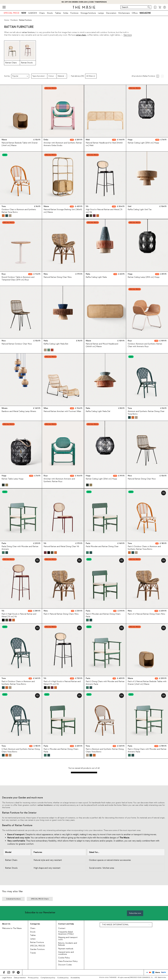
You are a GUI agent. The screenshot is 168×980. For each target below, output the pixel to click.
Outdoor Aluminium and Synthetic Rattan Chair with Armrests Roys (145, 345)
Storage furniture (88, 13)
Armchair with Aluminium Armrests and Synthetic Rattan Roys (59, 480)
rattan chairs (81, 35)
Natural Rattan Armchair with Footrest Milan (62, 412)
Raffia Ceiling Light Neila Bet (56, 344)
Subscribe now (135, 913)
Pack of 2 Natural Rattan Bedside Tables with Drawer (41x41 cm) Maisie (147, 683)
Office (135, 13)
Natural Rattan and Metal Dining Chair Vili (61, 547)
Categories (35, 924)
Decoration (111, 13)
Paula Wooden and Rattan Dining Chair (102, 547)
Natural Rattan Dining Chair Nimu (58, 277)
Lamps (101, 13)
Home (6, 20)
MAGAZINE (145, 13)
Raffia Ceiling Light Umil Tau (140, 210)
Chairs (42, 13)
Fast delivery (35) (78, 76)
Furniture (74, 13)
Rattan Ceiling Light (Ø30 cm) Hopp (143, 143)
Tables (58, 13)
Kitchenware (124, 13)
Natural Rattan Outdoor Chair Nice (17, 344)
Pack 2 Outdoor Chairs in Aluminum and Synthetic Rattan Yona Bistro (144, 548)
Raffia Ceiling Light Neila (96, 277)
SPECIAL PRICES (38, 946)
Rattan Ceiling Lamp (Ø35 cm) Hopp (144, 277)
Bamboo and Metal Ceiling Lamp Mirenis (19, 412)
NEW (24, 13)
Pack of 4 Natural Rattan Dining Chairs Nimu (146, 614)
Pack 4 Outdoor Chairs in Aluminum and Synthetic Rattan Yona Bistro (18, 683)
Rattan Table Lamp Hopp (13, 479)
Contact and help (66, 924)
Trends (33, 953)
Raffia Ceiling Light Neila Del (98, 412)
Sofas (66, 13)
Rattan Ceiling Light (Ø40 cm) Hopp (101, 479)
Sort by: (7, 76)
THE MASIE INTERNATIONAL (115, 925)
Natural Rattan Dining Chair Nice (142, 479)
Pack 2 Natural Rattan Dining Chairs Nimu (61, 614)
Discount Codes (65, 965)
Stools (50, 13)
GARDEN (33, 13)
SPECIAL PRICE (11, 13)
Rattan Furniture (37, 942)
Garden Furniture (37, 949)
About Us (6, 924)
